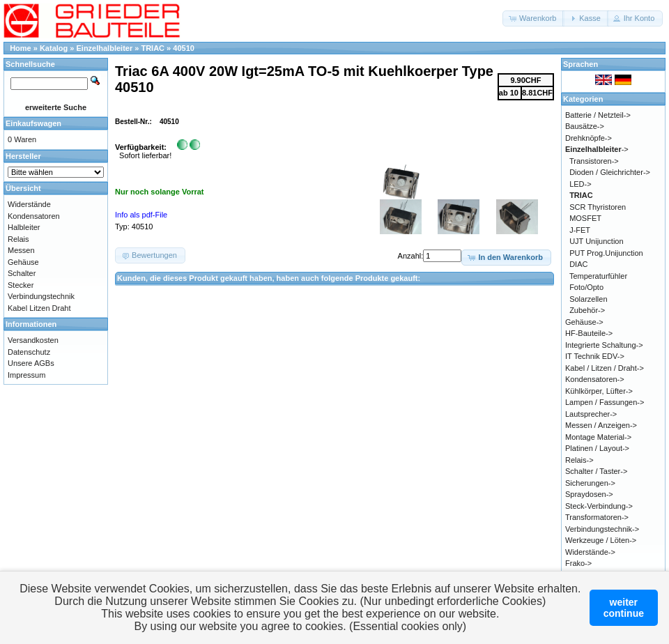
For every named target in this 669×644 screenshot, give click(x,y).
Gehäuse (23, 262)
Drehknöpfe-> (589, 138)
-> (597, 149)
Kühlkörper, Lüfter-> (599, 391)
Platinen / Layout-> (597, 448)
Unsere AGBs (31, 363)
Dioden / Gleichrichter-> (610, 172)
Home (21, 48)
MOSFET (585, 218)
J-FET (580, 230)
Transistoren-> (594, 161)
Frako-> (578, 563)
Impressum (26, 375)
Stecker (21, 285)
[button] (533, 18)
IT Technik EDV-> (595, 356)
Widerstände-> (590, 552)
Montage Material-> (598, 437)
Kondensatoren (34, 216)
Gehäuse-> (584, 322)
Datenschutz (29, 352)
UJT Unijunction (596, 241)
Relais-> (579, 460)
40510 (184, 48)
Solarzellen (588, 299)
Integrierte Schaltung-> (604, 345)
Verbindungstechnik (41, 296)
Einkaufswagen (33, 123)
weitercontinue (624, 608)
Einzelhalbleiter (105, 48)
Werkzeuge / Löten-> (601, 540)
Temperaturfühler (598, 276)
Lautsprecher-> (591, 414)
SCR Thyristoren (598, 207)
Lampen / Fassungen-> (605, 402)
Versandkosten (33, 340)
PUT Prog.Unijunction (606, 253)
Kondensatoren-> (595, 379)
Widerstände (29, 204)
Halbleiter (24, 227)
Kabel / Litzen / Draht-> (605, 368)
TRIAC (153, 48)
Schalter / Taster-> (596, 471)
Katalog (54, 48)
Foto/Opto (586, 287)
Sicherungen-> (590, 483)
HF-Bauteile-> (589, 333)
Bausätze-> (585, 126)
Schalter (22, 273)
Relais (18, 239)
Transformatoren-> (597, 517)
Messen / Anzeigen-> (601, 425)
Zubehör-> (587, 310)
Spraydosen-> (589, 494)
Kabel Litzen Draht (39, 308)
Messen (21, 250)
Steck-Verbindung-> (599, 506)
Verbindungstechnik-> (602, 529)
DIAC (578, 264)
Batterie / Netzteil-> (598, 115)
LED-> (580, 184)
